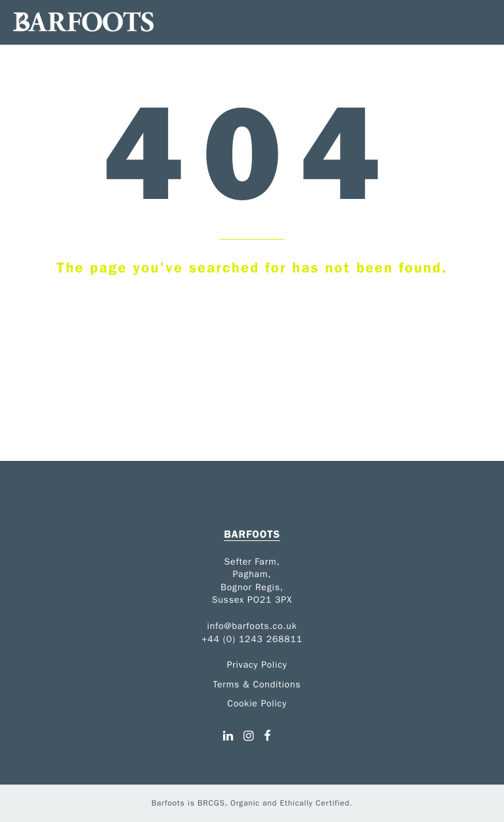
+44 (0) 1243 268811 (252, 639)
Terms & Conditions (257, 684)
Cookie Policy (257, 703)
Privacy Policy (257, 665)
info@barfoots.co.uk (252, 626)
